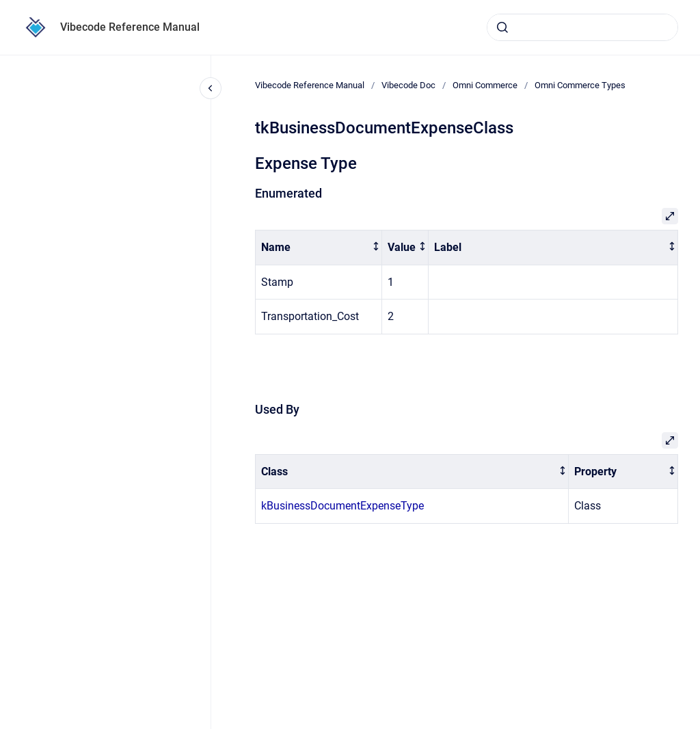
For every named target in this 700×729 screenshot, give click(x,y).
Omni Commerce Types (580, 85)
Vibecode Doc (408, 85)
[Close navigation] (211, 88)
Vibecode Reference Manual (130, 27)
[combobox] (582, 27)
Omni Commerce (485, 85)
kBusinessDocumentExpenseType (342, 506)
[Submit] (502, 27)
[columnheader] (319, 248)
